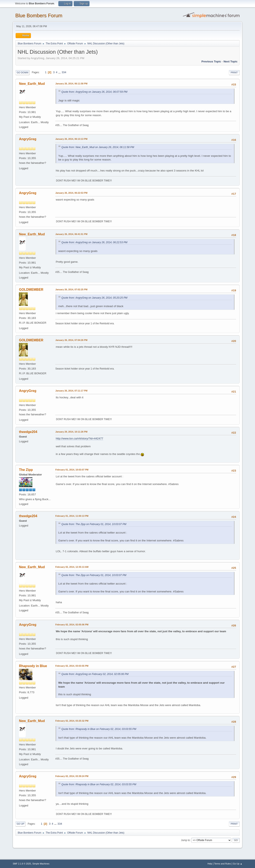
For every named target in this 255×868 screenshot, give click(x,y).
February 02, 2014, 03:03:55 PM (72, 666)
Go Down (22, 73)
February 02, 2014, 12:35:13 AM (72, 567)
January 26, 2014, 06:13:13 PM (71, 139)
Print (234, 73)
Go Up (20, 824)
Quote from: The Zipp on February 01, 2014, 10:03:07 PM (94, 524)
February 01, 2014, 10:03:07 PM (72, 470)
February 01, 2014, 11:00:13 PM (72, 516)
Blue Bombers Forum (39, 15)
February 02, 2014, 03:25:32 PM (72, 721)
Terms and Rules (223, 864)
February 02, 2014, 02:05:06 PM (72, 625)
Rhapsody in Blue (33, 666)
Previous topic (211, 61)
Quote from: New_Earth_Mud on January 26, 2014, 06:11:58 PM (98, 147)
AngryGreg (28, 139)
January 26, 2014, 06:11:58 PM (71, 84)
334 (64, 72)
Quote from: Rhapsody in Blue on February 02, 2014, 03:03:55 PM (99, 729)
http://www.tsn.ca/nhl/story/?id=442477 (79, 438)
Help (210, 864)
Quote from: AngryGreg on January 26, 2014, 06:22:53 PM (94, 242)
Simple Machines (41, 864)
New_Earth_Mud (32, 84)
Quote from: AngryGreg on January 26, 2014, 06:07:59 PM (94, 92)
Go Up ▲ (238, 864)
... (60, 72)
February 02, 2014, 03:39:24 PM (72, 776)
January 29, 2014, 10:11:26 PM (71, 432)
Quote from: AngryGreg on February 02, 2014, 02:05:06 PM (95, 674)
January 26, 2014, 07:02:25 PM (71, 289)
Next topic (230, 61)
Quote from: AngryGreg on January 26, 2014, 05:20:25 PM (94, 298)
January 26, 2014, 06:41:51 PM (71, 234)
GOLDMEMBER (31, 290)
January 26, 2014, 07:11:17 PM (71, 391)
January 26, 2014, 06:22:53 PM (71, 193)
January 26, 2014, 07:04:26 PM (71, 340)
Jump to (186, 840)
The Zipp (26, 470)
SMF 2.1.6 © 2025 (22, 864)
